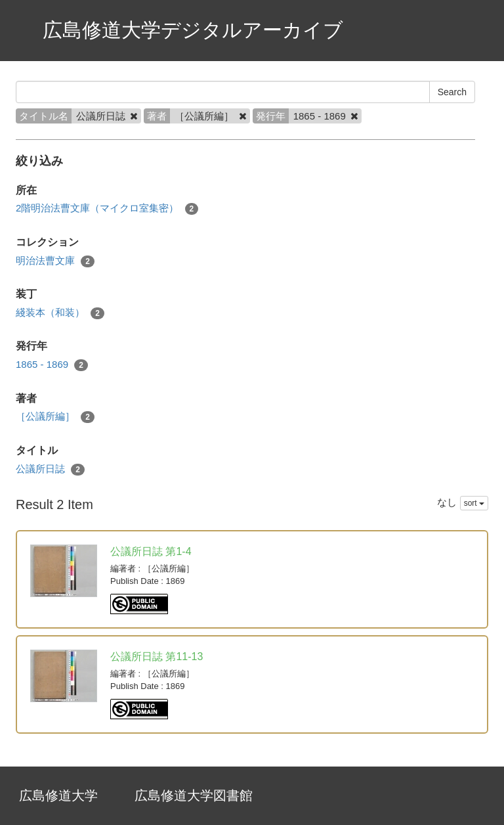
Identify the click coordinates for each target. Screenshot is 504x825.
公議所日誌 (50, 469)
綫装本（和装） (60, 313)
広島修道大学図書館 (194, 795)
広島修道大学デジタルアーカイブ (193, 30)
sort (474, 503)
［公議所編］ (55, 417)
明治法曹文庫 (55, 261)
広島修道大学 (58, 795)
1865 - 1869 (52, 365)
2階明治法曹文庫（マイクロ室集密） (107, 209)
